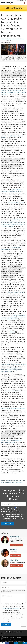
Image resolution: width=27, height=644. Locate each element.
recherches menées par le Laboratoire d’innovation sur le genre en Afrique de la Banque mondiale (13, 225)
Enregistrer (6, 624)
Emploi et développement (7, 481)
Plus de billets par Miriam (16, 566)
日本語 (10, 512)
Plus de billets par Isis (15, 555)
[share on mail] (2, 643)
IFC (8, 640)
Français (9, 43)
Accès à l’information (9, 632)
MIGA (11, 640)
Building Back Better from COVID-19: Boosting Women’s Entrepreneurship (12, 370)
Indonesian (17, 512)
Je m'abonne (8, 524)
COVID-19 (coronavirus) (17, 482)
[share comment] (25, 643)
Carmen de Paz (5, 39)
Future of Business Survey (16, 202)
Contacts (21, 632)
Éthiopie (12, 332)
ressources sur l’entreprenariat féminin (13, 364)
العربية (11, 510)
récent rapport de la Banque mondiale (13, 408)
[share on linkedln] (16, 643)
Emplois (16, 632)
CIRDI (14, 640)
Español (5, 510)
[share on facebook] (7, 643)
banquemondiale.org (21, 1)
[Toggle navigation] (24, 3)
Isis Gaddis (12, 39)
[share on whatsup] (20, 643)
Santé (2, 482)
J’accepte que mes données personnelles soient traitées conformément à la (14, 517)
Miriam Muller (20, 39)
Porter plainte (4, 634)
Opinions (18, 8)
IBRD (2, 640)
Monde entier (8, 482)
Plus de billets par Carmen (16, 545)
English (11, 508)
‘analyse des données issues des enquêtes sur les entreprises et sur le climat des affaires (13, 317)
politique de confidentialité (11, 609)
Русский (18, 510)
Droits (2, 632)
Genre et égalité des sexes (19, 481)
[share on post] (11, 643)
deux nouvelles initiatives (12, 391)
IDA (5, 640)
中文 (4, 512)
